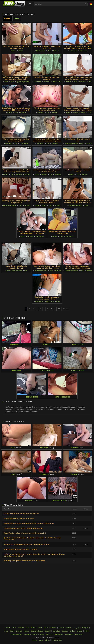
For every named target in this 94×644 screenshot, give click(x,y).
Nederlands (59, 635)
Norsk (14, 628)
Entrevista (40, 144)
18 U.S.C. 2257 (57, 640)
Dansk (46, 628)
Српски (7, 628)
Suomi (40, 628)
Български (79, 635)
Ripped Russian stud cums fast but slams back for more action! (25, 533)
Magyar (68, 628)
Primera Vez (40, 236)
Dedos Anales (57, 82)
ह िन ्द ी (50, 635)
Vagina (23, 236)
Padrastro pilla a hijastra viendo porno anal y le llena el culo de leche (27, 544)
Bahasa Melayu (17, 635)
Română (19, 631)
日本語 (33, 628)
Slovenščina (69, 635)
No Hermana (39, 302)
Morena (44, 175)
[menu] (30, 4)
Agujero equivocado (23, 82)
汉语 (28, 628)
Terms (41, 640)
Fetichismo (37, 82)
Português (85, 628)
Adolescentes (40, 51)
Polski (12, 631)
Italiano (26, 631)
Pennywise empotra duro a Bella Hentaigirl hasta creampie (23, 528)
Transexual (73, 51)
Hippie (68, 113)
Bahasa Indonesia (37, 631)
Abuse (47, 640)
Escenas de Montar (79, 113)
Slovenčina (56, 631)
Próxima (66, 309)
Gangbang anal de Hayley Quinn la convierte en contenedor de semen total (29, 523)
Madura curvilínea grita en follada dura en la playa (20, 549)
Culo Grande (24, 144)
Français (35, 635)
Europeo (28, 175)
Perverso (68, 82)
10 (59, 309)
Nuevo (17, 18)
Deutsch (65, 631)
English (72, 631)
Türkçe (42, 635)
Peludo (20, 51)
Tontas (37, 175)
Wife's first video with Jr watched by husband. (19, 518)
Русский (27, 635)
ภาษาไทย (21, 628)
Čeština (61, 628)
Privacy (35, 640)
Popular (7, 18)
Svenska (80, 631)
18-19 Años (50, 302)
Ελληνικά (53, 628)
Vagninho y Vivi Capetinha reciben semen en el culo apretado (24, 561)
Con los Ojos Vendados (14, 271)
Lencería (40, 113)
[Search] (86, 4)
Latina (6, 82)
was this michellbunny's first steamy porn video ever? (21, 514)
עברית (6, 631)
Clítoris (13, 51)
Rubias (10, 113)
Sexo (90, 82)
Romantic (82, 82)
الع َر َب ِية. (76, 628)
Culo (49, 51)
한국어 (87, 631)
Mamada (56, 51)
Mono (58, 302)
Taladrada (55, 144)
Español (48, 631)
